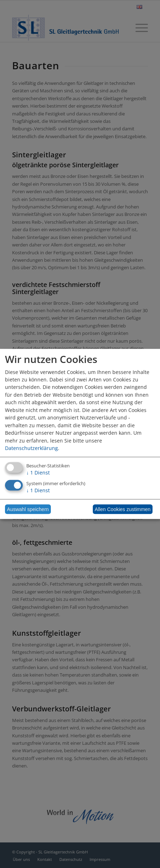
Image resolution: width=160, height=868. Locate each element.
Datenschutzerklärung (31, 448)
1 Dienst (38, 473)
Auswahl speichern (28, 509)
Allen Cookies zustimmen (122, 509)
